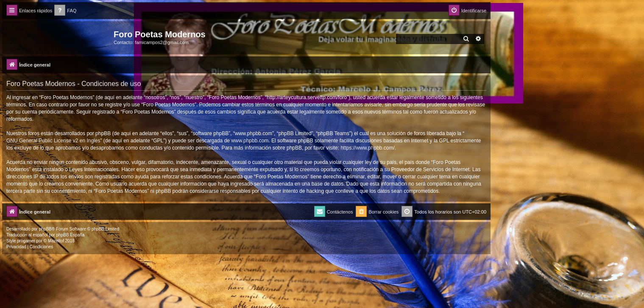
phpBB (45, 229)
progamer (26, 241)
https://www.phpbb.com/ (367, 148)
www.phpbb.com (250, 141)
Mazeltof (56, 241)
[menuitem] (65, 11)
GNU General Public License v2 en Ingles (53, 141)
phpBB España (70, 235)
